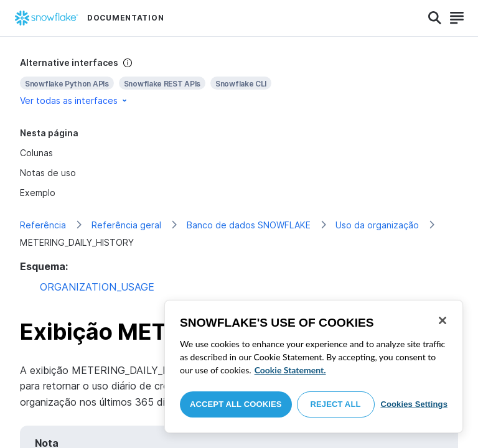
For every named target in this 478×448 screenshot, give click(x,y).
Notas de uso (48, 173)
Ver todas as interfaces (74, 100)
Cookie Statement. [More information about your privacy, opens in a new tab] (290, 370)
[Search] (435, 18)
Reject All (336, 404)
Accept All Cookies (236, 404)
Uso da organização (377, 225)
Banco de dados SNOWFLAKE (249, 225)
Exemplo (38, 193)
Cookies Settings (414, 404)
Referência (43, 225)
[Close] (443, 320)
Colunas (36, 153)
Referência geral (126, 225)
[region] (314, 366)
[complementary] (239, 82)
